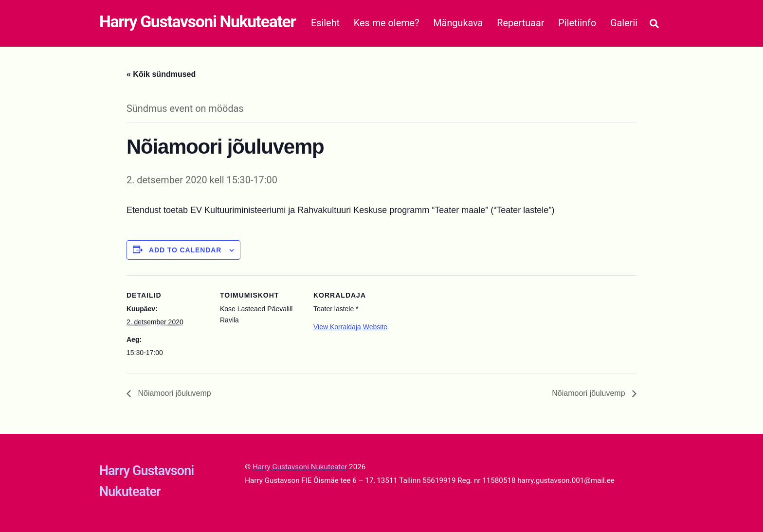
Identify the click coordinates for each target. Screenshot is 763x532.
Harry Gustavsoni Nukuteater (300, 467)
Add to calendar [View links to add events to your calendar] (185, 250)
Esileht (325, 23)
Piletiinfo (577, 23)
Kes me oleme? (387, 23)
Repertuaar (520, 23)
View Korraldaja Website (350, 327)
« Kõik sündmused (161, 74)
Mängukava (458, 23)
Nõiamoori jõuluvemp (173, 393)
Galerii (624, 23)
